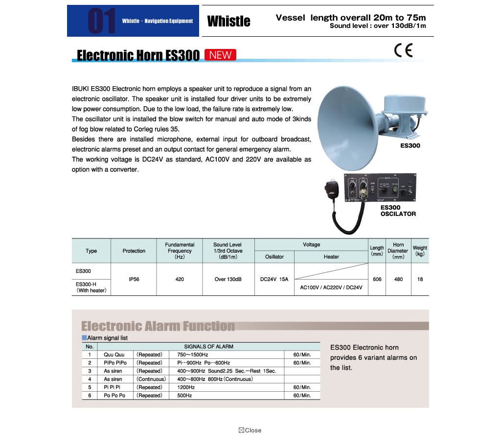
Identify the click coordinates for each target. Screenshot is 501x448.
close (250, 430)
